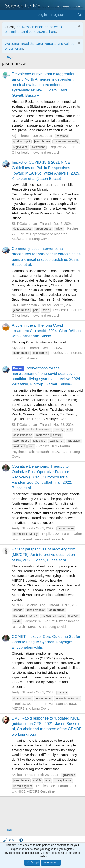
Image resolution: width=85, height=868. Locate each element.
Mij (14, 136)
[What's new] (71, 15)
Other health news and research (36, 152)
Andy (16, 528)
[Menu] (6, 15)
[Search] (80, 15)
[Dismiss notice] (78, 27)
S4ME (10, 840)
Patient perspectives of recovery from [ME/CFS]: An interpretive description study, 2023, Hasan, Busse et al (44, 555)
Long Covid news (25, 358)
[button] (21, 840)
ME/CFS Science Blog (29, 605)
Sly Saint (18, 348)
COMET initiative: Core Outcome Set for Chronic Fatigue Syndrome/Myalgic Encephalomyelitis (46, 642)
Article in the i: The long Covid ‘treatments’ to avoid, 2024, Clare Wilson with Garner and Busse (46, 331)
